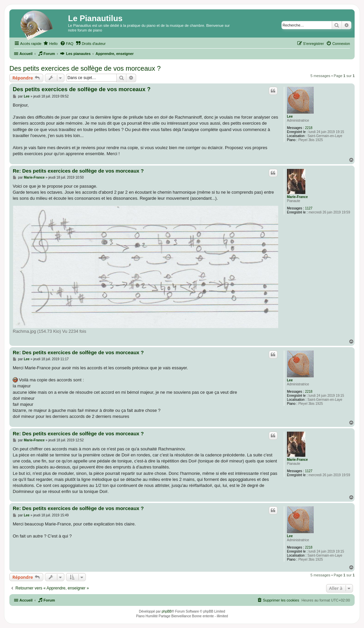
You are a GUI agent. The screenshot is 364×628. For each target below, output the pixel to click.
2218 (309, 128)
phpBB (167, 611)
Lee (290, 116)
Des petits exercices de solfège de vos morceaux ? (85, 68)
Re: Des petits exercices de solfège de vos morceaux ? (78, 171)
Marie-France (297, 197)
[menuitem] (50, 44)
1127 (309, 208)
